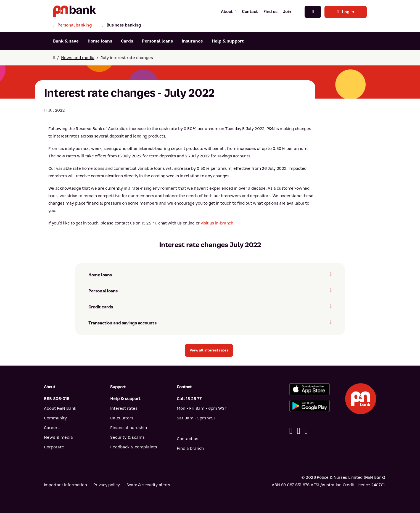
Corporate (54, 447)
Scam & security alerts (148, 485)
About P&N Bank (60, 408)
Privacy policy (106, 485)
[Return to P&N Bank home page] (75, 12)
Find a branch (190, 448)
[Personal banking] (75, 26)
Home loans (100, 41)
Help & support (228, 41)
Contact (250, 12)
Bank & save (66, 41)
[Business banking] (121, 26)
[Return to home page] (54, 58)
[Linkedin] (299, 431)
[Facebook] (291, 431)
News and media (78, 58)
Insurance (192, 41)
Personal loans (157, 41)
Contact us (187, 439)
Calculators (122, 418)
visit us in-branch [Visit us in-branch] (217, 223)
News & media (58, 437)
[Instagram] (306, 431)
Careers (52, 428)
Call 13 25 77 (189, 399)
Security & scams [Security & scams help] (127, 437)
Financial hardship (129, 428)
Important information (65, 485)
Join (287, 12)
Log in (346, 12)
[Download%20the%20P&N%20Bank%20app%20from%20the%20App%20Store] (310, 389)
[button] (209, 350)
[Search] (313, 12)
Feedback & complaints (134, 447)
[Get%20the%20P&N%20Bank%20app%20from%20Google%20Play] (310, 406)
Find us (270, 12)
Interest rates (124, 408)
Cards (127, 41)
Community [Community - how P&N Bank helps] (55, 418)
